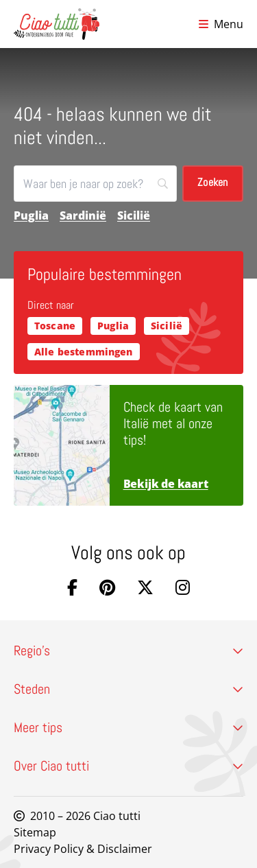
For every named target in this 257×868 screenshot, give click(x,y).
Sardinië (83, 215)
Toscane (55, 326)
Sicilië (134, 215)
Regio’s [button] (128, 650)
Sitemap (35, 832)
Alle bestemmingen (84, 352)
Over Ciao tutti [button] (128, 766)
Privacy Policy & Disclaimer (83, 849)
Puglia (31, 215)
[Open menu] (221, 24)
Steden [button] (128, 689)
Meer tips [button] (128, 727)
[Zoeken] (95, 184)
